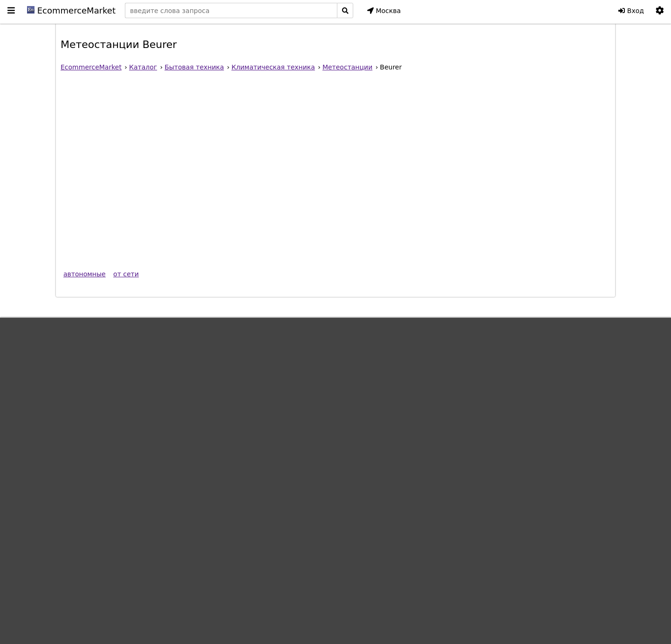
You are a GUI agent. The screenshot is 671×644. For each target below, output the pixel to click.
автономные (85, 274)
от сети (126, 274)
